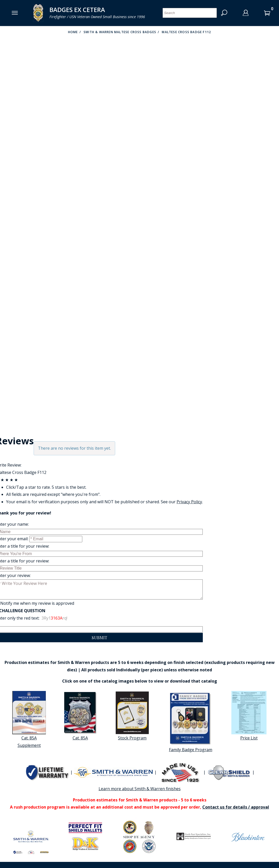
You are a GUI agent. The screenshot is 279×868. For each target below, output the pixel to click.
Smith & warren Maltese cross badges (120, 32)
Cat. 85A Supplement (29, 720)
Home (73, 32)
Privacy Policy (189, 502)
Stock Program (132, 716)
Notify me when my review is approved (37, 603)
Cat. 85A (80, 716)
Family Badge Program (190, 722)
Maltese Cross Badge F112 (186, 32)
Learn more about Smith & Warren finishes (140, 789)
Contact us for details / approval (236, 807)
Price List (249, 716)
